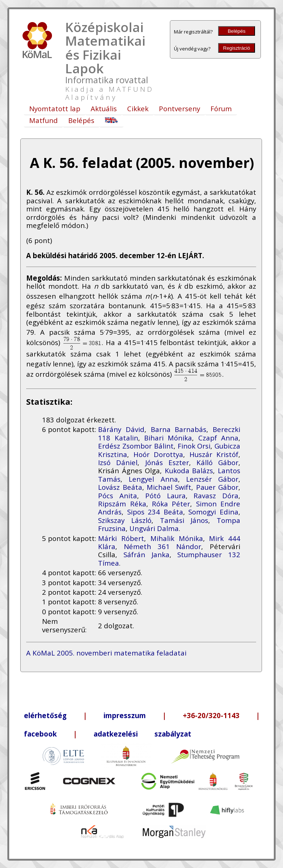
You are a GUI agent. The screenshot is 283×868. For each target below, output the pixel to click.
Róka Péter (171, 504)
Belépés (237, 31)
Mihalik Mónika (177, 538)
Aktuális (104, 108)
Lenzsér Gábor (212, 479)
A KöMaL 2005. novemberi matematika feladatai (106, 653)
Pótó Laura (165, 496)
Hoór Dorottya (158, 454)
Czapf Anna (218, 438)
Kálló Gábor (217, 462)
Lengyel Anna (153, 479)
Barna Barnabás (179, 429)
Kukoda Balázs (189, 470)
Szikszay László (125, 520)
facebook (40, 734)
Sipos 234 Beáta (155, 512)
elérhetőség (45, 715)
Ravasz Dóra (216, 496)
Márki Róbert (121, 538)
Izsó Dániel (118, 462)
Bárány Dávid (121, 429)
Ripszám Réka (122, 504)
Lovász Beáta (120, 487)
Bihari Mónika (168, 438)
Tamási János (184, 520)
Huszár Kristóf (214, 454)
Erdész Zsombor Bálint (136, 446)
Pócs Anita (118, 496)
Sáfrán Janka (146, 554)
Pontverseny (179, 108)
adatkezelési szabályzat (142, 734)
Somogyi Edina (213, 512)
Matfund (43, 120)
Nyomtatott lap (55, 108)
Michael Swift (169, 487)
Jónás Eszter (167, 462)
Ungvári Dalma (154, 528)
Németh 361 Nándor (163, 546)
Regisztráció (236, 48)
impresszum (125, 715)
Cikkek (138, 108)
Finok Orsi (194, 446)
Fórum (221, 108)
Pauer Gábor (217, 487)
